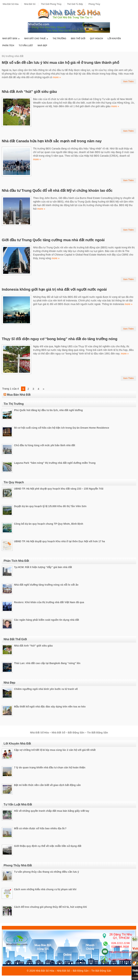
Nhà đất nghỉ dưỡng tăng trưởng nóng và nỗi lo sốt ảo (46, 585)
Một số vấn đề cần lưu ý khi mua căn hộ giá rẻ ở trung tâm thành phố (60, 63)
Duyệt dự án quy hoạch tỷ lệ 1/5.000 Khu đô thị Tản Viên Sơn (50, 506)
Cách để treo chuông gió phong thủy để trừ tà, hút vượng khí (50, 907)
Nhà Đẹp (42, 46)
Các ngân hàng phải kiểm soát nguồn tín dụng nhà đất (46, 620)
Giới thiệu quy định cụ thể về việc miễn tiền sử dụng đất (48, 846)
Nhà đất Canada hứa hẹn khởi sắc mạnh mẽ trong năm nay (52, 141)
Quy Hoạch (96, 39)
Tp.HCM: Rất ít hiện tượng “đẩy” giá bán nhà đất (43, 567)
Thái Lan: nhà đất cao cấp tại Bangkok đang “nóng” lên (47, 663)
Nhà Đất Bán (12, 37)
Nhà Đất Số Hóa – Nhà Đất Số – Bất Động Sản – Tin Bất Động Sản (73, 971)
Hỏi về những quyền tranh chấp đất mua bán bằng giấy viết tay (52, 811)
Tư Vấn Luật (26, 46)
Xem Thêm (128, 82)
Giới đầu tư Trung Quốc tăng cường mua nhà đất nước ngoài (53, 240)
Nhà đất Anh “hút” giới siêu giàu (29, 92)
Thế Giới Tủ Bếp (75, 4)
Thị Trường (59, 39)
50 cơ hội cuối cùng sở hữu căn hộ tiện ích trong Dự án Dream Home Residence (62, 428)
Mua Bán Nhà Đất (19, 395)
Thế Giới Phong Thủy (51, 4)
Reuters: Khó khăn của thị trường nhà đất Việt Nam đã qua (49, 602)
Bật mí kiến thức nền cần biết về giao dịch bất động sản (47, 785)
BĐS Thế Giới (78, 39)
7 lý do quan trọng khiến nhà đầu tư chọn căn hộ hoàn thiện (50, 767)
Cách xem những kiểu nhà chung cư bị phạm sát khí (45, 889)
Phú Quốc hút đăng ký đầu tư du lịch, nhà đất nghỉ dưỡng (48, 410)
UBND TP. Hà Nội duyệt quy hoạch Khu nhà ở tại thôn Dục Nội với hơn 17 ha (59, 541)
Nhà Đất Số (30, 4)
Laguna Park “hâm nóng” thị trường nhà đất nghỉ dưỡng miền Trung (55, 463)
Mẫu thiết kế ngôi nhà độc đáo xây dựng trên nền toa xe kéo (50, 707)
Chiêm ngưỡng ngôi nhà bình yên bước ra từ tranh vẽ (46, 689)
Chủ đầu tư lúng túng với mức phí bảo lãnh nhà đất (45, 445)
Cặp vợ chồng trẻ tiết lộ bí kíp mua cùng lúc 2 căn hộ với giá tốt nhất (55, 750)
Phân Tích (8, 46)
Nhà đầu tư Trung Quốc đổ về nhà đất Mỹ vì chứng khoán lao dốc (57, 190)
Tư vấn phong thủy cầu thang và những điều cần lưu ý (46, 872)
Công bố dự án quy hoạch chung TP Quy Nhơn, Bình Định (49, 524)
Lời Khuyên (114, 39)
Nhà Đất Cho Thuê (37, 37)
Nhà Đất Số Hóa (11, 4)
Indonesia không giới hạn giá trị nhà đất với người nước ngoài (54, 289)
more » (57, 77)
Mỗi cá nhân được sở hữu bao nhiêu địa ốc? (40, 828)
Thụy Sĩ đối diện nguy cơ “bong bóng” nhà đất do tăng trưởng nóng (60, 339)
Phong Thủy (94, 4)
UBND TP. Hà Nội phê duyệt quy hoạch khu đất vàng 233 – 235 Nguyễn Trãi (59, 489)
